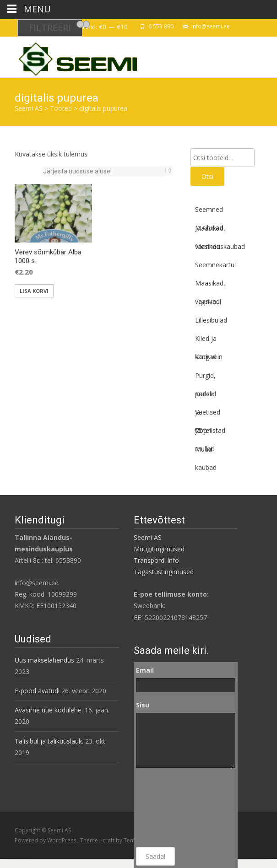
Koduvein (209, 357)
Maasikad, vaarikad (210, 231)
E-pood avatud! (37, 691)
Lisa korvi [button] (34, 291)
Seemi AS (148, 537)
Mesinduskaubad (220, 246)
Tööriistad (210, 430)
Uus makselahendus (44, 660)
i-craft (108, 840)
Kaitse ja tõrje (204, 396)
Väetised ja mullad (208, 415)
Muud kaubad (206, 452)
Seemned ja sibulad (209, 212)
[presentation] (174, 808)
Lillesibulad (211, 320)
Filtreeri (50, 28)
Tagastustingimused (164, 572)
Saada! (155, 856)
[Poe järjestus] (105, 171)
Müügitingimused (159, 549)
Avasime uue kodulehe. (49, 710)
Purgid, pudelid (206, 378)
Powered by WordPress (46, 840)
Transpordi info (156, 560)
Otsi (207, 176)
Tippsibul (208, 302)
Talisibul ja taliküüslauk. (49, 741)
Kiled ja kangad (206, 341)
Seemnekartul (215, 265)
